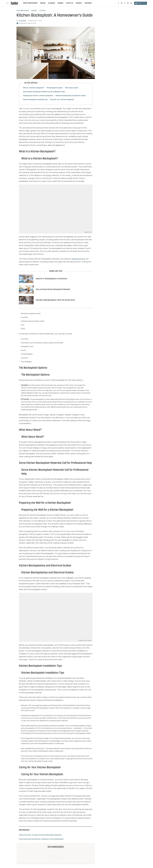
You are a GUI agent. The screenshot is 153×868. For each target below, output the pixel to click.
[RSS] (131, 3)
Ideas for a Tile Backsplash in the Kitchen (51, 279)
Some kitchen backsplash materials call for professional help (44, 92)
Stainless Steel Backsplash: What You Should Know (55, 300)
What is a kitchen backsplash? (34, 88)
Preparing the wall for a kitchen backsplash (38, 96)
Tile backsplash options (55, 88)
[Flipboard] (128, 3)
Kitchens (42, 11)
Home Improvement (30, 3)
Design (43, 3)
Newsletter (141, 3)
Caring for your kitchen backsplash (62, 100)
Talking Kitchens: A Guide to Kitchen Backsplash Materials (40, 835)
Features (88, 3)
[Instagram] (122, 3)
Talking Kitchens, (78, 259)
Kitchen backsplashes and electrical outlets (71, 96)
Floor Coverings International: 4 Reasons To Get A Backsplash (41, 839)
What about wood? (72, 88)
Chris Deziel (22, 21)
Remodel (34, 11)
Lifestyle (70, 3)
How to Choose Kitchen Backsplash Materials (53, 289)
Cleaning (52, 3)
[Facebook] (118, 3)
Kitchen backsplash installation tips (35, 100)
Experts (79, 3)
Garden (60, 3)
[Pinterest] (125, 3)
